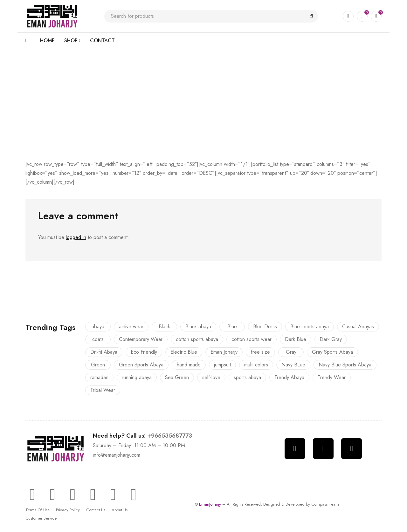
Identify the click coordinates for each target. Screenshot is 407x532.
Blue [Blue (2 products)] (232, 327)
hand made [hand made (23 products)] (189, 365)
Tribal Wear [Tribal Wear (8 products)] (103, 390)
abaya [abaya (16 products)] (98, 327)
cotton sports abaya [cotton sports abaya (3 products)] (197, 339)
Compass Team (325, 504)
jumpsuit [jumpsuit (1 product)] (222, 365)
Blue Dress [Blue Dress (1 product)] (265, 327)
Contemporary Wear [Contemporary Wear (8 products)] (141, 339)
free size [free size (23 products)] (260, 352)
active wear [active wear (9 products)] (131, 327)
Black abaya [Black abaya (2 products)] (198, 327)
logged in (76, 237)
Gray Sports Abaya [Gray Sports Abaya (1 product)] (332, 352)
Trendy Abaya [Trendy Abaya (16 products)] (289, 377)
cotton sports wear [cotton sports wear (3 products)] (252, 339)
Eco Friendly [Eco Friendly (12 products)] (144, 352)
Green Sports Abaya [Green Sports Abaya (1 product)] (141, 365)
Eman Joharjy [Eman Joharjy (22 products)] (224, 352)
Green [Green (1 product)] (98, 365)
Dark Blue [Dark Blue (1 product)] (296, 339)
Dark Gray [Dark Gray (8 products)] (331, 339)
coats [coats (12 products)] (98, 339)
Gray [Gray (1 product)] (291, 352)
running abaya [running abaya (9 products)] (137, 377)
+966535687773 (170, 436)
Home (158, 87)
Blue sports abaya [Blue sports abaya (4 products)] (310, 327)
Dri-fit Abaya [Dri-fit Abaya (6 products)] (104, 352)
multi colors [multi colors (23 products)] (256, 365)
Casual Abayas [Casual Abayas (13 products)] (358, 327)
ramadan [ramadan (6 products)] (99, 377)
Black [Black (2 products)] (164, 327)
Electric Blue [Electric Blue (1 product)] (184, 352)
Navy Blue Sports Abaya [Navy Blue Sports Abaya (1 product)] (345, 365)
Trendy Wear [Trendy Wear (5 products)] (332, 377)
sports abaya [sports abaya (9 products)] (247, 377)
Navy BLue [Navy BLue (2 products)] (293, 365)
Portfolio (179, 87)
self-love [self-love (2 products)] (211, 377)
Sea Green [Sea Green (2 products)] (177, 377)
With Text (203, 87)
